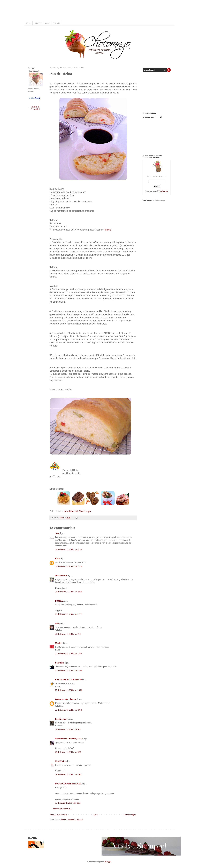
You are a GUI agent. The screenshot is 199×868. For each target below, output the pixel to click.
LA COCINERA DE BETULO (68, 680)
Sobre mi (38, 23)
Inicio (95, 815)
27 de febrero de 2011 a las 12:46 (69, 671)
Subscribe (56, 23)
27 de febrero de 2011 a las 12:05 (69, 654)
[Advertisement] (75, 11)
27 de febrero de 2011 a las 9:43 (68, 634)
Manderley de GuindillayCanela (69, 739)
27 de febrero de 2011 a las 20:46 (69, 710)
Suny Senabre (61, 575)
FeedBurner (163, 191)
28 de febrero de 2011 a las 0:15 (68, 730)
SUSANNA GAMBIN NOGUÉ (68, 784)
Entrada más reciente (59, 815)
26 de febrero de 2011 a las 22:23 (69, 614)
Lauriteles (60, 663)
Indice (47, 23)
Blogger (108, 862)
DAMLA (59, 601)
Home (28, 23)
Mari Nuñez (60, 761)
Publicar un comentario (62, 809)
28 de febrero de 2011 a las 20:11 (69, 775)
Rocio (58, 559)
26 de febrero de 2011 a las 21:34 (69, 550)
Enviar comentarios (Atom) (72, 820)
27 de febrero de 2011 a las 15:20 (69, 690)
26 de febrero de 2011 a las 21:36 (69, 566)
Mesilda (59, 643)
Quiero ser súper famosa (66, 699)
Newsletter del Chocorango (77, 511)
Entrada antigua (130, 815)
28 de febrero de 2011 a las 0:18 (68, 752)
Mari (57, 623)
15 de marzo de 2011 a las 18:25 (68, 803)
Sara (57, 533)
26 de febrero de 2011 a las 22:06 (69, 592)
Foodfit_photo (61, 719)
